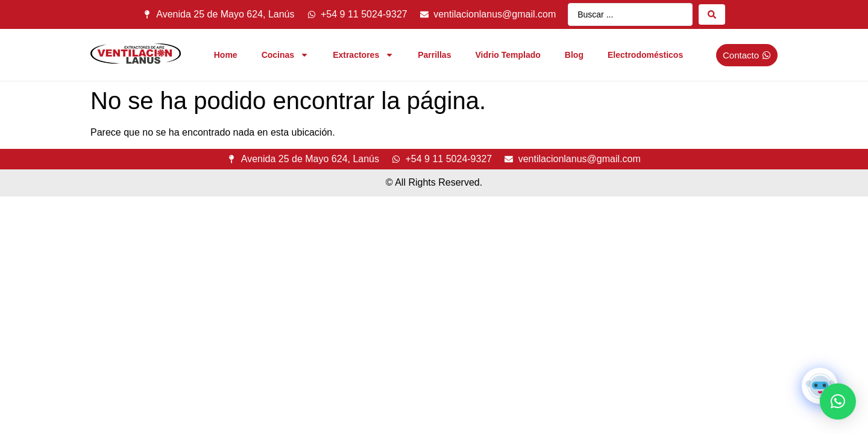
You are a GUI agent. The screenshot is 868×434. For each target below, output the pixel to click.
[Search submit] (712, 14)
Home (226, 55)
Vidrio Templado (508, 55)
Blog (574, 55)
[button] (838, 401)
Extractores (363, 55)
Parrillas (434, 55)
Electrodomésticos (645, 55)
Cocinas (285, 55)
